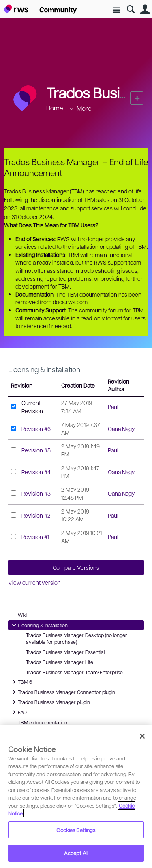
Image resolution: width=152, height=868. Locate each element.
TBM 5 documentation (43, 722)
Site (117, 10)
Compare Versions (76, 567)
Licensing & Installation (44, 369)
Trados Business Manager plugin (50, 702)
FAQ (19, 712)
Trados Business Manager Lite (60, 662)
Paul (113, 407)
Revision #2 (36, 515)
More (84, 108)
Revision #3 (36, 493)
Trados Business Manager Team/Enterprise (74, 672)
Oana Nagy (121, 429)
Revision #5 (36, 450)
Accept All (76, 853)
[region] (76, 796)
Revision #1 (35, 537)
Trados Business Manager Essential (65, 652)
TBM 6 (21, 682)
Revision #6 (36, 429)
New (137, 98)
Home (55, 108)
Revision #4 (36, 472)
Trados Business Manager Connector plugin (62, 692)
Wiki (22, 615)
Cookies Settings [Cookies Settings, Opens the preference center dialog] (76, 830)
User (145, 10)
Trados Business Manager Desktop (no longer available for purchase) (77, 638)
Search (131, 10)
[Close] (142, 736)
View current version (34, 582)
